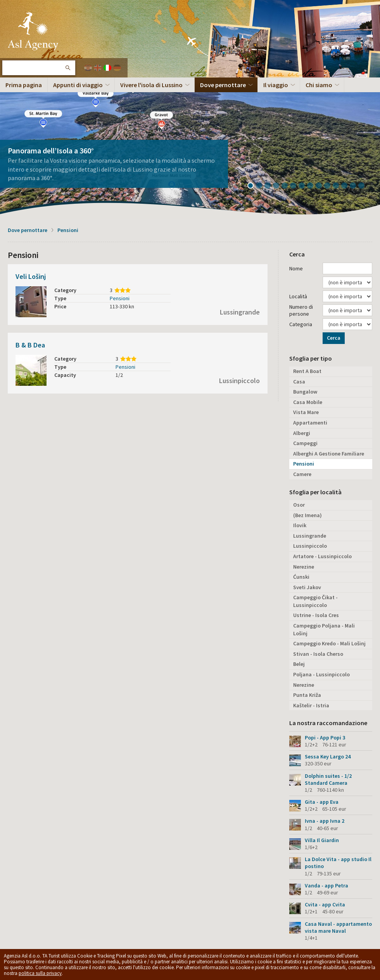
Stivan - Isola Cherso (318, 654)
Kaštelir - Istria (311, 705)
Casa (299, 382)
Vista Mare (306, 412)
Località (298, 296)
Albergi (302, 433)
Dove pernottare (223, 85)
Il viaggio (276, 85)
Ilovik (300, 525)
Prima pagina (24, 85)
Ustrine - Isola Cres (316, 615)
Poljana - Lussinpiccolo (321, 674)
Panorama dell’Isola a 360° (51, 150)
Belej (299, 664)
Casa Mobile (308, 402)
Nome (296, 268)
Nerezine (304, 567)
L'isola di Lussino (33, 31)
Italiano (107, 68)
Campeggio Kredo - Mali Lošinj (329, 643)
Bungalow (305, 392)
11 (339, 186)
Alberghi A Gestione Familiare (329, 454)
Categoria (301, 324)
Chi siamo (319, 85)
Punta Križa (307, 695)
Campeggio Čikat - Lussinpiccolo (315, 601)
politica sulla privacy (40, 973)
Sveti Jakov (307, 587)
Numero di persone (301, 310)
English (98, 68)
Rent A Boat (307, 371)
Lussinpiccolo (239, 381)
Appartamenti (310, 423)
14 (364, 186)
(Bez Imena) (307, 515)
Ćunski (301, 577)
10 (330, 186)
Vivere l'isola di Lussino (151, 85)
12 (347, 186)
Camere (302, 474)
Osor (299, 505)
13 (356, 186)
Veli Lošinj (31, 276)
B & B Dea (30, 345)
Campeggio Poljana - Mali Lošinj (324, 629)
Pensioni (68, 230)
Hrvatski (88, 68)
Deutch (117, 68)
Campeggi (305, 443)
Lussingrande (240, 312)
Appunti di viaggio (78, 85)
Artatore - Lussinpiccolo (322, 556)
